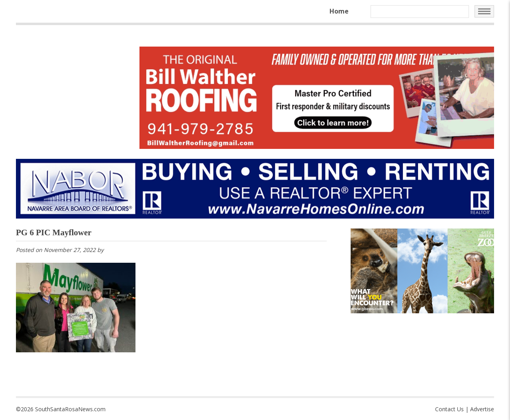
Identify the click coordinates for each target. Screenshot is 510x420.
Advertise (482, 409)
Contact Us (449, 409)
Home (339, 11)
